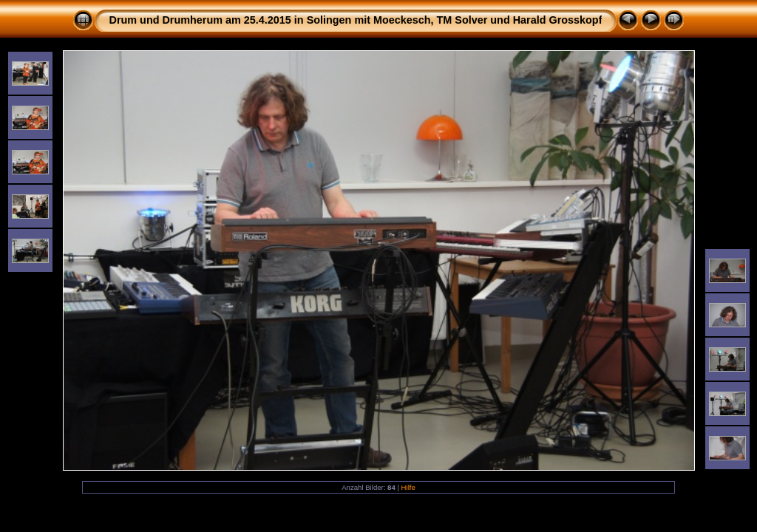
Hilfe (408, 487)
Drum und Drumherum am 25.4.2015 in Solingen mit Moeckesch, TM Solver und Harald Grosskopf (356, 20)
